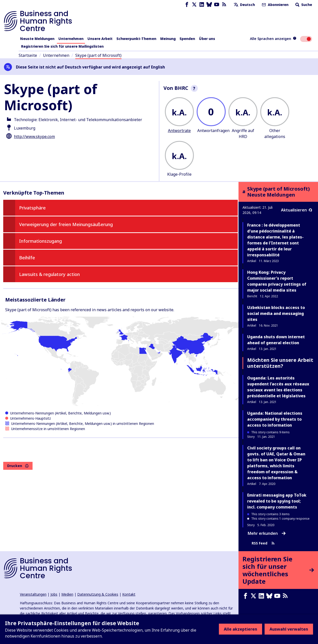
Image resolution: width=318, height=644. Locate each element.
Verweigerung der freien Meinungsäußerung (66, 224)
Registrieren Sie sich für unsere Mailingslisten (62, 46)
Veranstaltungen (33, 594)
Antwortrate (179, 131)
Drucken (18, 466)
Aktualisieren (297, 210)
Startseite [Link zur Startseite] (28, 55)
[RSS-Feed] (224, 5)
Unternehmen (71, 39)
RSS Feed (263, 543)
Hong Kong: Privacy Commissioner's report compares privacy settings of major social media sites (277, 281)
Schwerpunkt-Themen (136, 39)
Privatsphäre (32, 208)
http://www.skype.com (34, 136)
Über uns (207, 39)
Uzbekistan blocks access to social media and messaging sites (276, 313)
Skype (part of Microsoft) (98, 55)
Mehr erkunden (267, 533)
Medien (67, 594)
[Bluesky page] (209, 5)
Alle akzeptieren (240, 629)
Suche (303, 5)
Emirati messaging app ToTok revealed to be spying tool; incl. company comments (277, 501)
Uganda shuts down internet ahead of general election (276, 340)
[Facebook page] (187, 5)
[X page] (194, 5)
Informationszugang (40, 241)
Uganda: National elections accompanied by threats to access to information (275, 419)
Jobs (54, 594)
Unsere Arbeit (100, 39)
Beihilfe (27, 258)
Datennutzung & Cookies (98, 594)
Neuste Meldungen (37, 39)
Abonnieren (275, 5)
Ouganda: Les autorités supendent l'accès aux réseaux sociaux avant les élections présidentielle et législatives (278, 387)
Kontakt (129, 594)
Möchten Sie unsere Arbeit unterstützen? (280, 363)
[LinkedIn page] (202, 5)
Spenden (187, 39)
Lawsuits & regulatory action (49, 274)
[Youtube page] (217, 5)
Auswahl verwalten (289, 629)
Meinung (168, 39)
